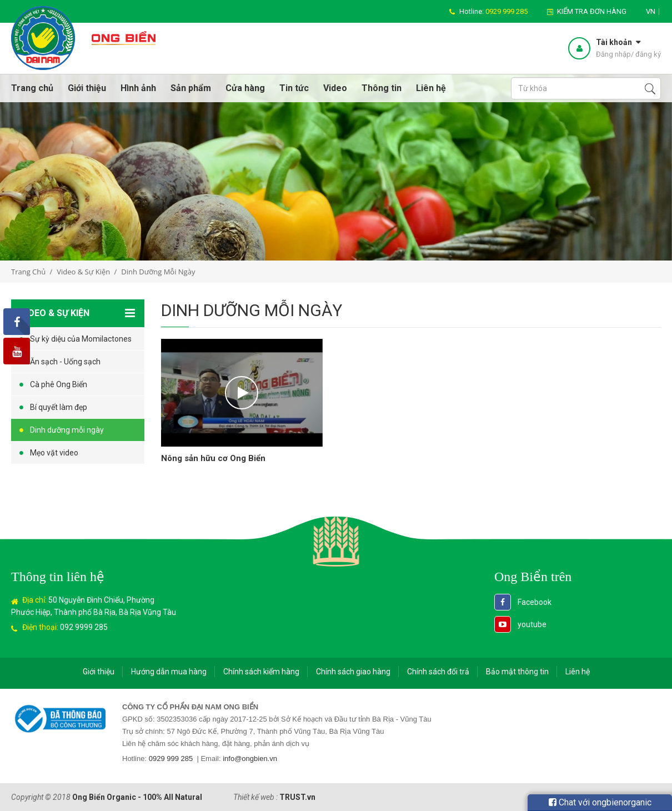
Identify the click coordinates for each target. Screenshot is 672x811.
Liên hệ (431, 88)
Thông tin (382, 88)
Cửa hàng (245, 88)
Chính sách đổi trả (438, 672)
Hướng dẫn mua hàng (169, 672)
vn (651, 11)
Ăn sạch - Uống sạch (65, 362)
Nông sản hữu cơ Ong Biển (213, 458)
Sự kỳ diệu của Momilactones (81, 339)
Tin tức (294, 88)
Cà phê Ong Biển (59, 384)
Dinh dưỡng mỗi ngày (67, 430)
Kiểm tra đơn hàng (592, 11)
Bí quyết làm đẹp (59, 407)
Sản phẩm (191, 88)
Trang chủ (32, 88)
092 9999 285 (84, 627)
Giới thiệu (87, 88)
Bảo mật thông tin (517, 672)
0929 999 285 (171, 759)
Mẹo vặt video (54, 453)
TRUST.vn (297, 797)
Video (335, 88)
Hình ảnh (138, 88)
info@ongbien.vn (250, 759)
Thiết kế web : (255, 797)
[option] (336, 167)
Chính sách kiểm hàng (261, 672)
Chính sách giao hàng (353, 672)
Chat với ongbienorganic (600, 802)
